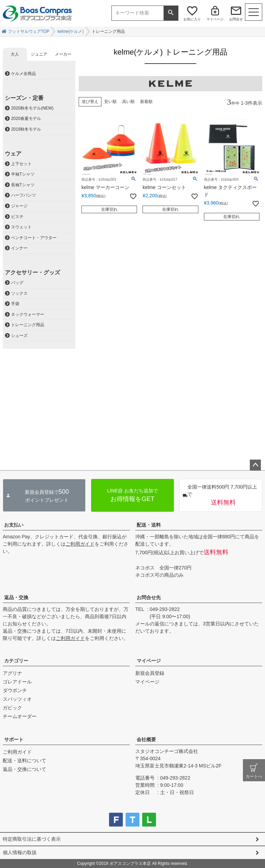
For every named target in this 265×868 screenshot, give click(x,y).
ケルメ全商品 (23, 74)
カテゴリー (16, 661)
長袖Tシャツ (23, 185)
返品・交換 (16, 597)
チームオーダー (20, 716)
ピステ (17, 217)
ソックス (19, 293)
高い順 (128, 102)
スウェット (21, 227)
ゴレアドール (17, 682)
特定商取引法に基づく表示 (32, 839)
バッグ (17, 283)
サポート (14, 739)
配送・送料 (149, 525)
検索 (171, 13)
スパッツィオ (17, 699)
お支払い (14, 525)
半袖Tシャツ (23, 174)
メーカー (63, 54)
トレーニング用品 (28, 325)
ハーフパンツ (23, 195)
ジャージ (19, 206)
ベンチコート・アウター (34, 238)
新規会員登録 (150, 673)
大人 (15, 54)
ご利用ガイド (80, 544)
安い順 (110, 102)
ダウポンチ (15, 690)
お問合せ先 (149, 597)
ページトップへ (255, 465)
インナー (19, 248)
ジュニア (39, 54)
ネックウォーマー (28, 314)
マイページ (215, 19)
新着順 (146, 102)
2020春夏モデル (26, 119)
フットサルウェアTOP (29, 31)
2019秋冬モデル (26, 129)
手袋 (15, 304)
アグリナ (12, 673)
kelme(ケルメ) (70, 31)
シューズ (19, 336)
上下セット (21, 164)
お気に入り (192, 19)
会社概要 (146, 739)
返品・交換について (24, 769)
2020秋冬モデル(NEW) (32, 108)
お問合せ (236, 19)
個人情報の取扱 (20, 852)
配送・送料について (24, 761)
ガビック (12, 708)
